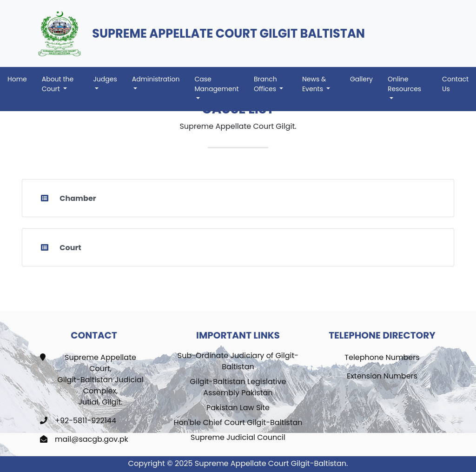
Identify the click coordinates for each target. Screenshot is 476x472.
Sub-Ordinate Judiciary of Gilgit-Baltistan (238, 361)
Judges (105, 79)
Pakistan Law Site (238, 408)
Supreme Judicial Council (238, 437)
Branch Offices (266, 84)
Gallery (361, 79)
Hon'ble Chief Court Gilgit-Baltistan (238, 422)
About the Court (58, 84)
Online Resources (404, 84)
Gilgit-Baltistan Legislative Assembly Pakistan (238, 387)
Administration (156, 79)
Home (21, 79)
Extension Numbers (382, 376)
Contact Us (455, 84)
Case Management (216, 84)
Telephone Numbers (382, 357)
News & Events (314, 84)
